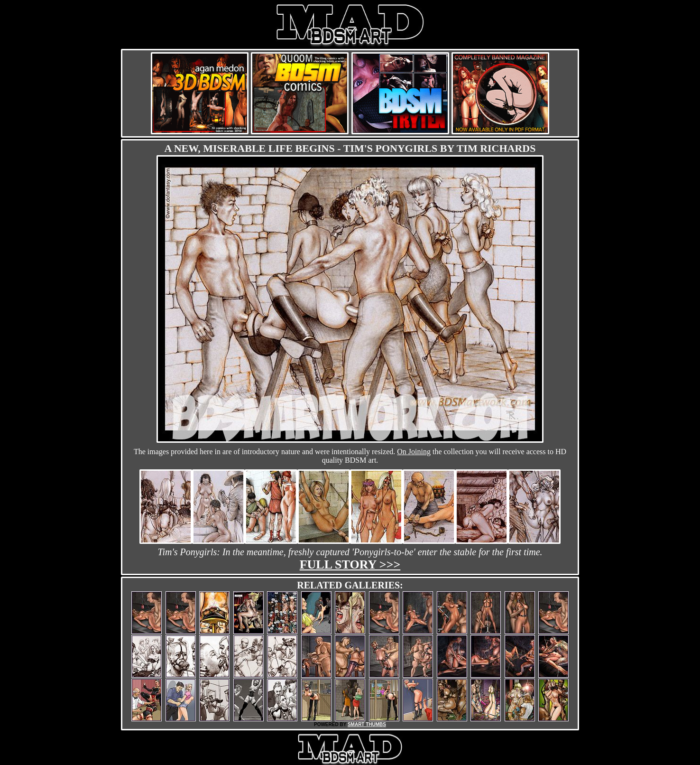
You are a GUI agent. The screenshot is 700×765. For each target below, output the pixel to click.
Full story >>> (350, 564)
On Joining (414, 452)
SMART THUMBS (367, 724)
